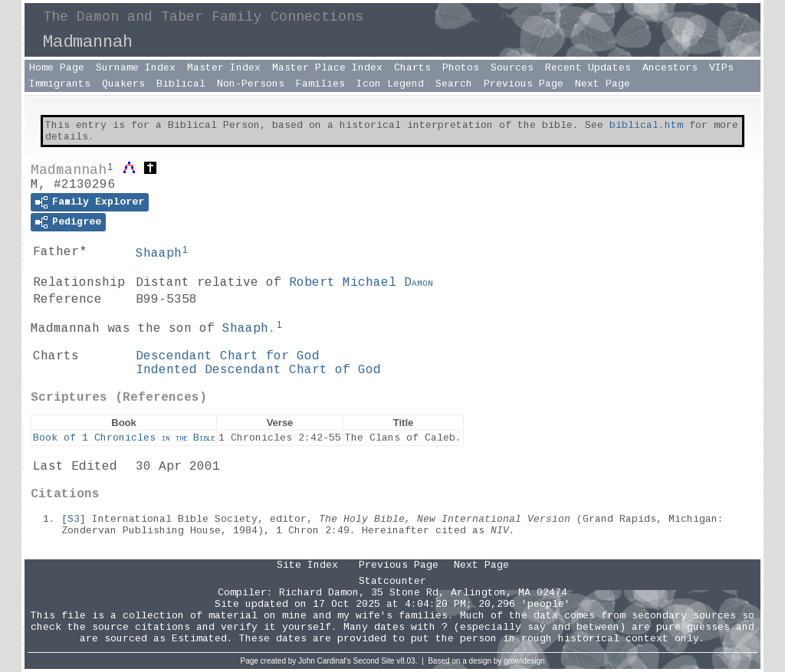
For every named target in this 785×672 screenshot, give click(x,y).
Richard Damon (319, 593)
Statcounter (392, 581)
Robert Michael (361, 283)
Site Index (307, 565)
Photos (461, 68)
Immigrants (60, 84)
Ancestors (670, 68)
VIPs (721, 68)
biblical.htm (646, 125)
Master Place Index (327, 68)
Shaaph (159, 254)
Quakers (123, 84)
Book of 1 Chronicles (124, 438)
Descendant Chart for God (228, 356)
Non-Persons (251, 84)
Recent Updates (588, 68)
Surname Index (136, 68)
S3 (74, 519)
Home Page (57, 68)
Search (454, 84)
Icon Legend (390, 84)
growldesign (524, 661)
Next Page (603, 84)
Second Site (374, 661)
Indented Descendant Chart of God (258, 370)
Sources (512, 68)
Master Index (224, 68)
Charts (412, 68)
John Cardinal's (325, 661)
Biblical (181, 84)
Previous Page (524, 84)
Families (320, 84)
